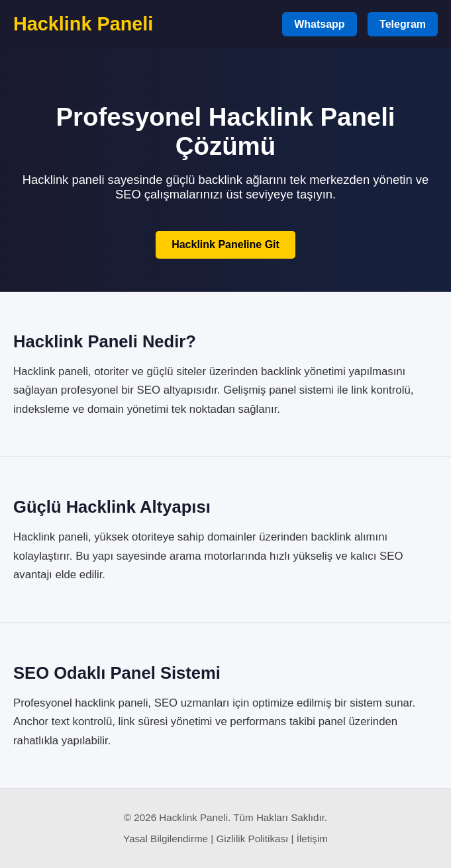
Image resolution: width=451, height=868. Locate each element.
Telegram (403, 24)
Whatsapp (319, 24)
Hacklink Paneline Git (225, 244)
